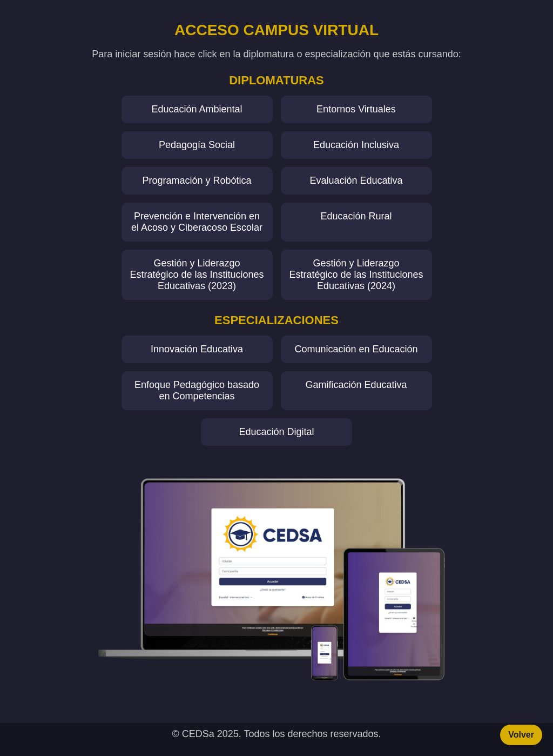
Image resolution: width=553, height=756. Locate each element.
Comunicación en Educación (356, 349)
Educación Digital (276, 432)
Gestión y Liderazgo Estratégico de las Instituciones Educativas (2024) (356, 275)
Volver (521, 735)
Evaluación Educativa (356, 180)
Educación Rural (356, 216)
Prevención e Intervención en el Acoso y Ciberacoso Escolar (197, 222)
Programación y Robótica (197, 180)
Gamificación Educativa (356, 385)
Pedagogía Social (197, 145)
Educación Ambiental (197, 109)
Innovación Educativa (197, 349)
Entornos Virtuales (356, 109)
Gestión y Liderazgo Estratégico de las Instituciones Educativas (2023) (197, 275)
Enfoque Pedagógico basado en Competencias (197, 390)
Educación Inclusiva (356, 145)
